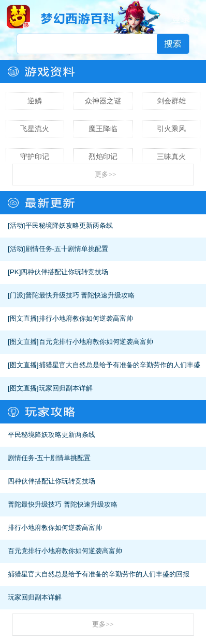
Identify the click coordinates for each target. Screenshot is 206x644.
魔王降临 (103, 129)
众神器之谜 (103, 101)
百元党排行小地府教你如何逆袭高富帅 (96, 342)
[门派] (17, 295)
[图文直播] (23, 318)
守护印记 (35, 156)
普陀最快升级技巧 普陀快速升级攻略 (80, 295)
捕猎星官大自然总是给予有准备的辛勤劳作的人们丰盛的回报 (99, 574)
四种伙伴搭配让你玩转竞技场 (64, 272)
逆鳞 (35, 101)
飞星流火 (35, 129)
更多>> (105, 174)
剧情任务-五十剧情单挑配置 (67, 249)
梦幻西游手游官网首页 (18, 17)
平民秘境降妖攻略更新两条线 (69, 225)
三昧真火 (171, 156)
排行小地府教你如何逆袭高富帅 (86, 318)
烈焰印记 (103, 156)
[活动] (17, 225)
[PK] (14, 272)
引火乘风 (171, 129)
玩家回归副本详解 (66, 388)
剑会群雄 (171, 101)
